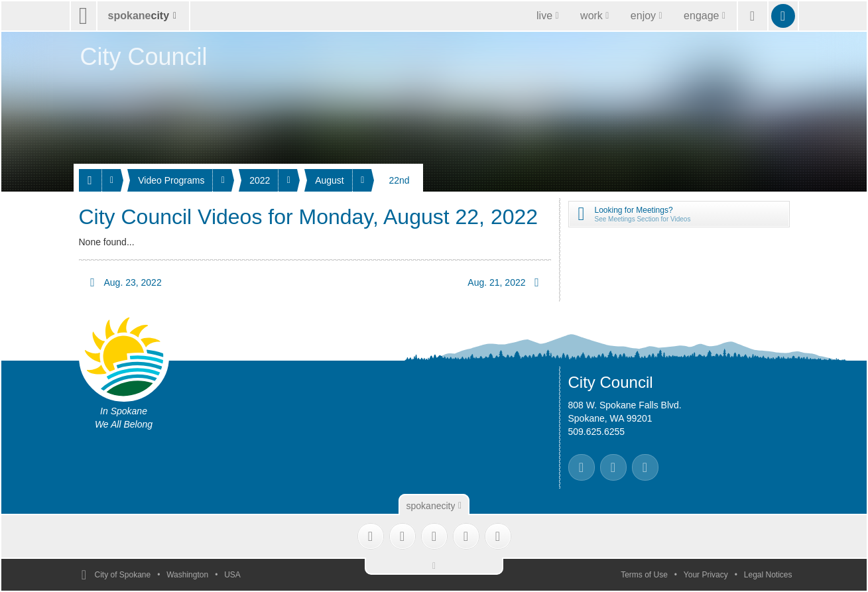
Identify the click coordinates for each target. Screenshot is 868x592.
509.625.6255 (597, 432)
